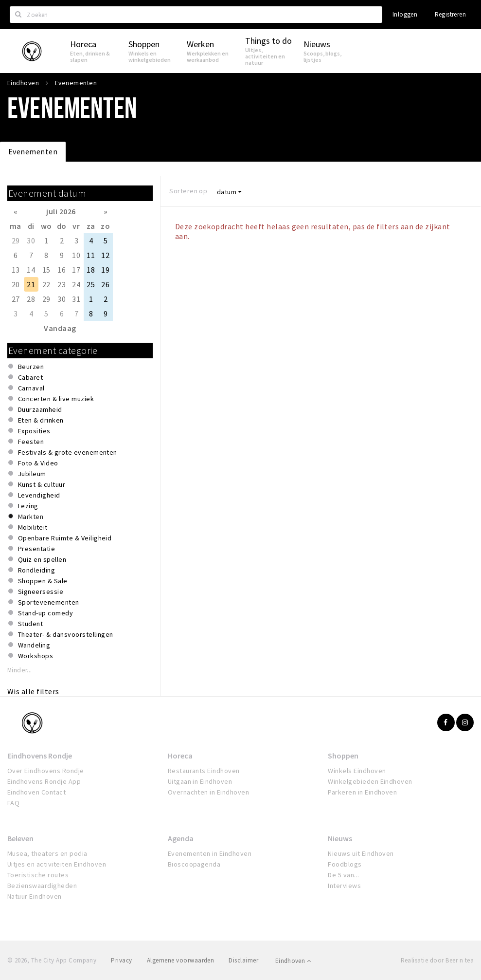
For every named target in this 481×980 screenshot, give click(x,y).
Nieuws (340, 838)
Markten (31, 517)
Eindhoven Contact (36, 792)
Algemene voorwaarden (181, 960)
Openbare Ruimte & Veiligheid (65, 538)
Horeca (180, 756)
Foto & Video (38, 463)
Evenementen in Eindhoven (210, 853)
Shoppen (343, 756)
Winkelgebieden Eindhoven (370, 781)
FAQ (13, 803)
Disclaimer (243, 960)
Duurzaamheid (40, 409)
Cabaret (30, 377)
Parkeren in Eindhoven (362, 792)
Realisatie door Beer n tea (437, 960)
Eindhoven (293, 961)
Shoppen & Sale (43, 581)
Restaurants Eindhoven (204, 771)
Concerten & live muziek (56, 399)
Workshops (36, 656)
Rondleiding (36, 570)
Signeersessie (41, 592)
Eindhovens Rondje (40, 756)
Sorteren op (188, 191)
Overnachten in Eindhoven (209, 792)
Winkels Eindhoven (357, 771)
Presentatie (36, 549)
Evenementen (33, 151)
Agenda (181, 838)
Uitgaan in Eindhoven (200, 781)
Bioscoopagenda (194, 864)
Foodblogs (345, 864)
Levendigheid (39, 495)
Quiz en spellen (42, 559)
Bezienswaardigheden (42, 886)
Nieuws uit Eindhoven (361, 853)
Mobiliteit (33, 527)
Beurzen (31, 367)
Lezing (28, 506)
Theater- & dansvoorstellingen (66, 634)
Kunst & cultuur (42, 484)
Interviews (344, 886)
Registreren (450, 14)
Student (30, 624)
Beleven (20, 838)
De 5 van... (343, 875)
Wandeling (34, 645)
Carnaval (31, 388)
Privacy (121, 960)
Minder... (20, 670)
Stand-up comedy (45, 613)
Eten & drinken (41, 420)
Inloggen (405, 14)
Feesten (31, 442)
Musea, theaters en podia (47, 853)
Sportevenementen (49, 602)
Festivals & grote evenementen (68, 452)
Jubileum (32, 474)
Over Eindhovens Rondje (46, 771)
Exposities (34, 431)
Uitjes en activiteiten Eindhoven (57, 864)
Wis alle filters (33, 691)
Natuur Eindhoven (35, 896)
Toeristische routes (38, 875)
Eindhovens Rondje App (44, 781)
